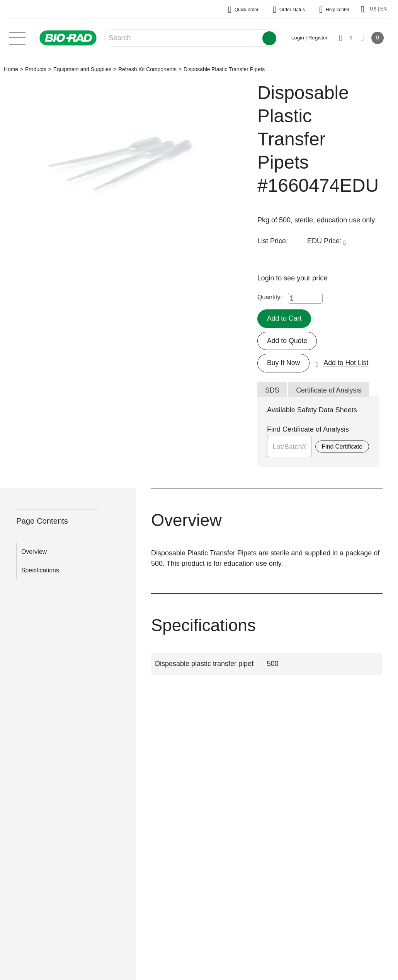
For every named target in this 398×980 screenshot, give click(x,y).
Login (267, 278)
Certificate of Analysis (330, 391)
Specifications (40, 571)
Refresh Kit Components (147, 69)
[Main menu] (17, 37)
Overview (34, 552)
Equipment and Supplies (82, 69)
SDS (272, 391)
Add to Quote (287, 341)
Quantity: (270, 297)
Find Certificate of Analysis (308, 430)
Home (11, 69)
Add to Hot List (347, 363)
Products (36, 69)
